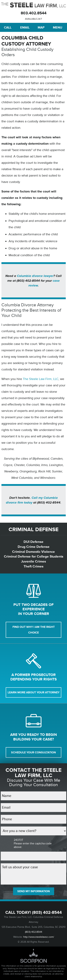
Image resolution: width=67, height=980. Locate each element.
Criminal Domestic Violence (33, 552)
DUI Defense (33, 542)
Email (25, 27)
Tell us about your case (34, 874)
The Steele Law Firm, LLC (41, 379)
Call (8, 27)
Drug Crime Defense (34, 547)
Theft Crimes (33, 566)
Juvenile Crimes (33, 561)
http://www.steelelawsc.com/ (39, 937)
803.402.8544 (34, 13)
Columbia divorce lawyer (35, 276)
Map (41, 27)
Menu (58, 27)
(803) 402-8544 (47, 913)
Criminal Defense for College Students (34, 556)
